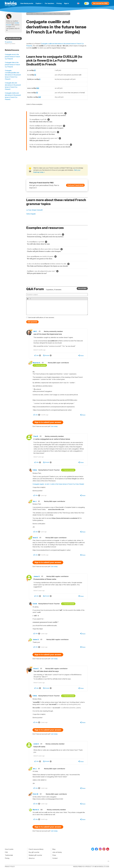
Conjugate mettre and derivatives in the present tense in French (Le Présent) (13, 96)
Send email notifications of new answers (41, 317)
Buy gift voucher (34, 852)
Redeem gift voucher (35, 855)
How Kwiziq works (27, 3)
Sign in (66, 3)
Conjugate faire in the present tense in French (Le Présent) (12, 65)
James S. (37, 576)
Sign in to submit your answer (48, 422)
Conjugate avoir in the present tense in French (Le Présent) (12, 57)
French (29, 14)
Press (54, 855)
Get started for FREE (100, 3)
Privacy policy (10, 867)
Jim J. (35, 501)
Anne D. (35, 538)
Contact (55, 858)
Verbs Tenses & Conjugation (60, 14)
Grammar (41, 14)
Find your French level (75, 185)
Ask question (32, 322)
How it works (9, 849)
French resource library (36, 849)
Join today (54, 426)
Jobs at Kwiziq (57, 852)
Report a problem (10, 44)
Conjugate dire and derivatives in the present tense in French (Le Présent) (13, 86)
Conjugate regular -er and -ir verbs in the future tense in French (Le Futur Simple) (58, 484)
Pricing (59, 3)
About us (32, 858)
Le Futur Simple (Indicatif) (35, 210)
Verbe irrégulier (31, 214)
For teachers (49, 3)
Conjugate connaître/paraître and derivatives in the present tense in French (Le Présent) (13, 75)
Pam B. (36, 436)
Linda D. (36, 744)
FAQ (6, 852)
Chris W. (36, 794)
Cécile (35, 604)
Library (35, 14)
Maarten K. (37, 363)
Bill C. (35, 331)
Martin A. (36, 810)
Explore (39, 3)
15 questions (9, 42)
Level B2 (47, 14)
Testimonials (9, 855)
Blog (54, 849)
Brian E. (36, 669)
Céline (35, 470)
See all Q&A (82, 288)
